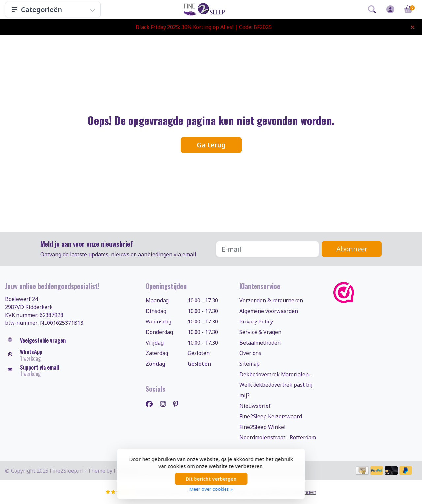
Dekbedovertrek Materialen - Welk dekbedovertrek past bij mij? (276, 385)
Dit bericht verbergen (211, 479)
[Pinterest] (178, 404)
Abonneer (352, 249)
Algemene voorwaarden (269, 311)
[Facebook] (152, 404)
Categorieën (53, 9)
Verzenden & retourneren (271, 300)
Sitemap (250, 364)
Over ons (250, 353)
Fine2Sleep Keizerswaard (271, 416)
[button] (372, 11)
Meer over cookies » (211, 489)
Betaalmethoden (260, 343)
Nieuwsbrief (255, 406)
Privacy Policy (256, 322)
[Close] (413, 27)
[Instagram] (166, 404)
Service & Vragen (260, 332)
